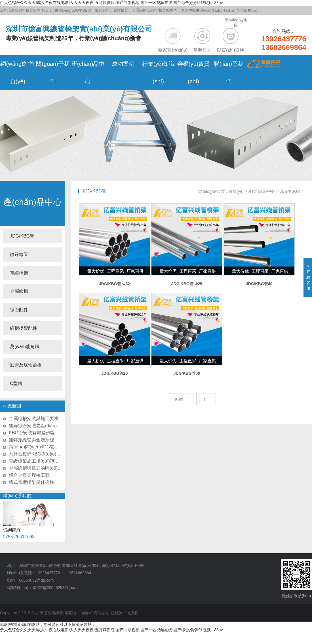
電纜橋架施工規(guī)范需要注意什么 (45, 461)
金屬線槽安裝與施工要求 (34, 419)
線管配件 (19, 310)
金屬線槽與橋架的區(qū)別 (35, 468)
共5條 (179, 399)
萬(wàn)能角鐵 (25, 347)
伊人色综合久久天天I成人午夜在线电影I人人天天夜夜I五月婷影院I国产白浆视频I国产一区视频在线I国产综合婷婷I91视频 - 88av (111, 3)
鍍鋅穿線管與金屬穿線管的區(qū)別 (45, 440)
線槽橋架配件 (24, 328)
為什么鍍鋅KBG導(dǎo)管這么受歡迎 (46, 454)
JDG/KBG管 (22, 236)
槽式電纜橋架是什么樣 (31, 482)
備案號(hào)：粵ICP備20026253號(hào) (42, 588)
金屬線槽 (19, 291)
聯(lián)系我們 (17, 496)
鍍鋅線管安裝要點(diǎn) (33, 426)
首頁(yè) (236, 191)
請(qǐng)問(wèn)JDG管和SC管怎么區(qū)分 (52, 447)
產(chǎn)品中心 (32, 202)
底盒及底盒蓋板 (26, 365)
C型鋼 (16, 383)
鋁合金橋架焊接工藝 (29, 475)
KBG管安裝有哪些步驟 (32, 433)
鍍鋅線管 (19, 254)
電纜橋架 (19, 273)
